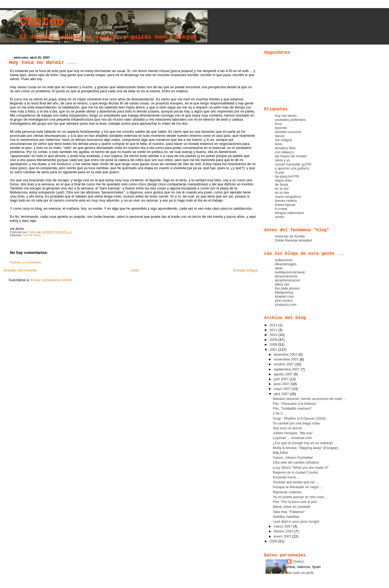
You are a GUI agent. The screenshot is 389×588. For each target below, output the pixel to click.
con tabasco (284, 152)
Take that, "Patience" (289, 512)
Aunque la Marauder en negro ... (298, 487)
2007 (274, 350)
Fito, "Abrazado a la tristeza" (295, 404)
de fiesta (282, 184)
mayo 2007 (283, 389)
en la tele (282, 193)
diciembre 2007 (286, 354)
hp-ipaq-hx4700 (287, 176)
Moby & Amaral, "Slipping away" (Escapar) (306, 448)
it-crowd (281, 209)
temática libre (285, 148)
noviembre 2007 (287, 359)
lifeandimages (286, 264)
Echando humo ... (286, 477)
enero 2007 (283, 536)
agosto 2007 (284, 374)
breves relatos (286, 201)
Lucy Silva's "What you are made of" (301, 468)
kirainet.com (284, 296)
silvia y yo (283, 160)
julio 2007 (282, 379)
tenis (279, 144)
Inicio (135, 270)
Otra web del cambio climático (296, 462)
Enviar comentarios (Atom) (51, 280)
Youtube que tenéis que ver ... (296, 482)
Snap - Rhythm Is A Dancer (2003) (299, 418)
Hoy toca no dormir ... (289, 428)
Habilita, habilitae (286, 517)
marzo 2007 (283, 526)
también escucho (288, 132)
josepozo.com (286, 305)
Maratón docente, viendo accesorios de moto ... (309, 399)
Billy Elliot (280, 453)
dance (280, 136)
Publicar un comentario (26, 262)
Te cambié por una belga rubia (296, 423)
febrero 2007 (284, 531)
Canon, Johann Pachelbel (293, 458)
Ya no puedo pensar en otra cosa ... (300, 497)
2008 (274, 344)
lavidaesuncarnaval (290, 272)
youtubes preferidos (290, 120)
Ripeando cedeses (287, 492)
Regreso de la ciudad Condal (295, 472)
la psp (280, 172)
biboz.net (282, 284)
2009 (274, 340)
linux (279, 124)
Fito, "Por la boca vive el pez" (295, 502)
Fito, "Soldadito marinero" (293, 408)
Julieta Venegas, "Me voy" (293, 433)
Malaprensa (284, 292)
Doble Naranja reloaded (293, 240)
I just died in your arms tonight (296, 521)
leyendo (281, 128)
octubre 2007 (284, 364)
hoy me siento (32, 235)
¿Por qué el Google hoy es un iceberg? (303, 443)
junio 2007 (282, 384)
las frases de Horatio (291, 156)
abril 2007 (282, 394)
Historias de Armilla (290, 236)
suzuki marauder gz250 (293, 164)
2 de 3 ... (280, 413)
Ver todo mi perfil (300, 573)
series (280, 217)
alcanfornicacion (288, 280)
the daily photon (287, 288)
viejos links (283, 180)
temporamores (286, 276)
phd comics (284, 300)
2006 (274, 541)
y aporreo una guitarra (292, 168)
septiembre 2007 (287, 369)
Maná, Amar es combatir (292, 507)
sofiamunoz (284, 260)
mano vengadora (288, 197)
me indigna (284, 140)
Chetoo (42, 22)
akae (279, 268)
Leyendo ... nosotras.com (292, 438)
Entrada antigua (245, 270)
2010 (274, 335)
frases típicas (285, 205)
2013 (274, 325)
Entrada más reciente (20, 270)
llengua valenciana (289, 213)
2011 (274, 330)
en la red (282, 188)
